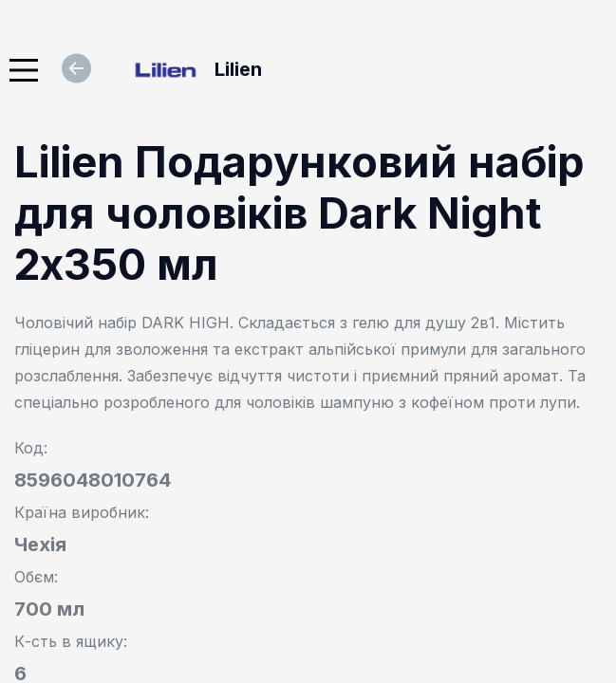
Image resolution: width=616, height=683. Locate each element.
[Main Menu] (24, 70)
